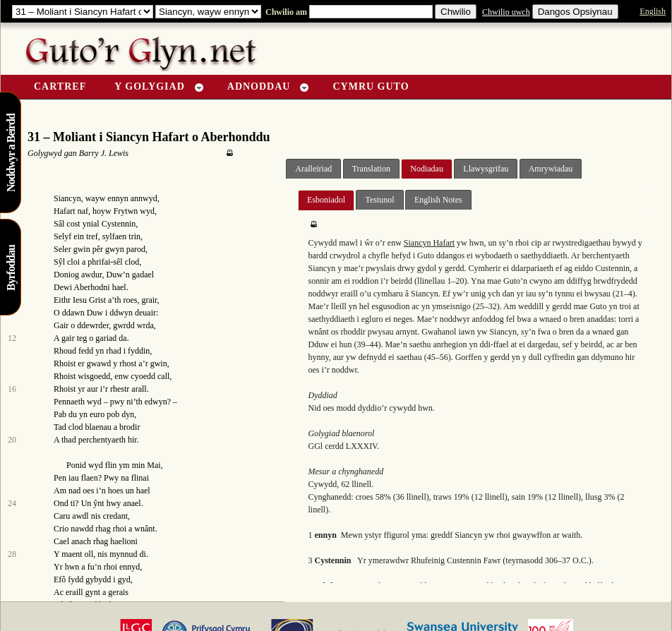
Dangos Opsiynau (575, 12)
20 (12, 440)
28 (12, 554)
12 (12, 338)
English (653, 11)
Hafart (65, 211)
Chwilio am (285, 12)
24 (12, 503)
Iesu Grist (89, 300)
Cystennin (119, 224)
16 (12, 389)
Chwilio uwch (506, 12)
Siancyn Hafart (429, 243)
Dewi (63, 287)
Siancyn (67, 198)
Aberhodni (91, 287)
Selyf (62, 236)
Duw (115, 275)
